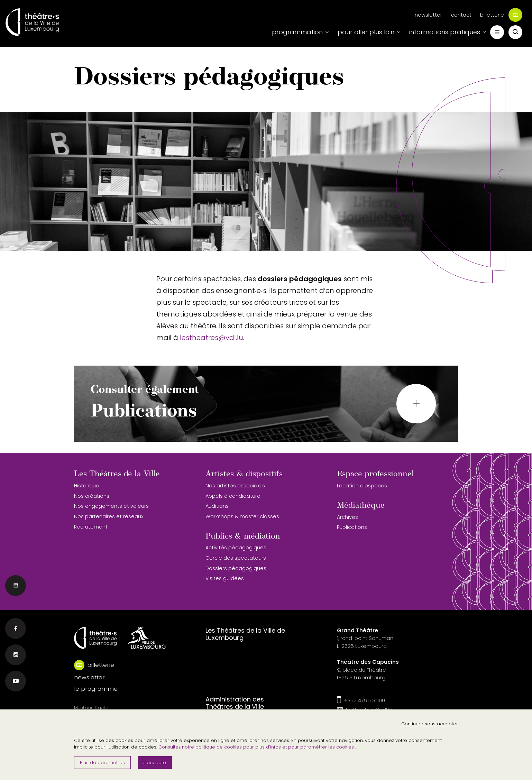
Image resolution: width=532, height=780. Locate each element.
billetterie (501, 15)
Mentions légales (92, 708)
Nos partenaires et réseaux (109, 516)
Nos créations (92, 496)
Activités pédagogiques (236, 548)
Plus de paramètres (102, 763)
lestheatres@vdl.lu (212, 338)
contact (461, 15)
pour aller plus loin (366, 32)
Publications (352, 527)
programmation (297, 32)
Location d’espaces (362, 486)
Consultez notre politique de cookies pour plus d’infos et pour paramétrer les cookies (257, 747)
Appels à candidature (233, 496)
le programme (96, 689)
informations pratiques (445, 32)
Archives (347, 517)
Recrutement (91, 527)
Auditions (217, 506)
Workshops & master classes (242, 516)
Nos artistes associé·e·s (235, 486)
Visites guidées (225, 578)
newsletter (428, 15)
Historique (87, 486)
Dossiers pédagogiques (236, 568)
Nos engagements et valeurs (111, 506)
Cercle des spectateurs (236, 558)
